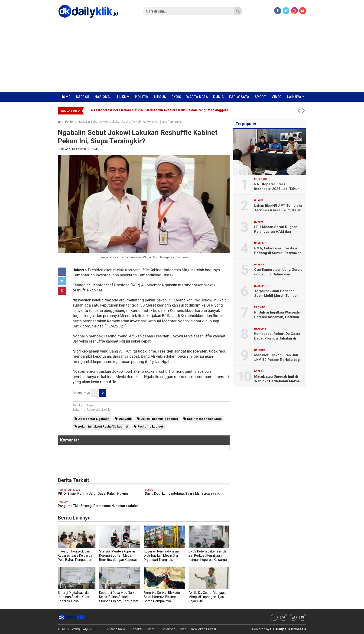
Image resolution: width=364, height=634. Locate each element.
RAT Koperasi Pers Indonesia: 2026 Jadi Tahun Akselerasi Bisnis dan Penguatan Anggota (160, 110)
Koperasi (260, 179)
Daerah (83, 97)
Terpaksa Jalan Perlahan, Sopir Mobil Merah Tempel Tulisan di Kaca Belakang (276, 296)
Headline (260, 243)
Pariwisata (239, 97)
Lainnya (294, 97)
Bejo (90, 405)
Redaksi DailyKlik (98, 410)
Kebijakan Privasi (204, 629)
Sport (261, 97)
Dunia (218, 97)
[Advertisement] (182, 57)
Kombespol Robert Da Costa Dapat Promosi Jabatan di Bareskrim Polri (277, 338)
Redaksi (136, 629)
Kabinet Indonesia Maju (204, 419)
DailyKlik (125, 419)
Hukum (123, 97)
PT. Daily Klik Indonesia (288, 629)
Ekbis (176, 97)
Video (277, 97)
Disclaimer (167, 629)
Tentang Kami (115, 629)
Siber (151, 629)
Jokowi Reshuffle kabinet (159, 419)
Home (66, 97)
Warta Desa (197, 97)
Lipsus (160, 97)
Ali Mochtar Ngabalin (94, 419)
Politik (142, 97)
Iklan (183, 629)
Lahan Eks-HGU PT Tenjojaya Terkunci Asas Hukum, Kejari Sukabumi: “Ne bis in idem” (278, 210)
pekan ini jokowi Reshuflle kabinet (103, 426)
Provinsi (260, 307)
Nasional (103, 97)
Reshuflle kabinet (150, 426)
